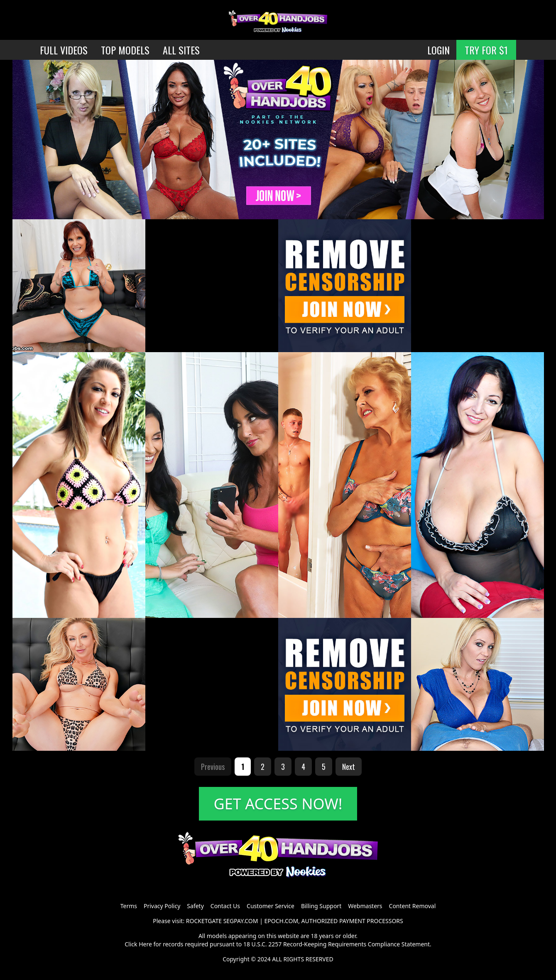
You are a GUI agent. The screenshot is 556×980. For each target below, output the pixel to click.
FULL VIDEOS (64, 50)
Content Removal (413, 906)
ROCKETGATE (204, 921)
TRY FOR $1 (486, 50)
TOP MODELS (125, 50)
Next (349, 767)
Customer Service (271, 906)
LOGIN (438, 50)
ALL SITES (181, 50)
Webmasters (365, 906)
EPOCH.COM (282, 921)
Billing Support (321, 906)
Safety (195, 906)
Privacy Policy (162, 906)
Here (145, 944)
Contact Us (225, 906)
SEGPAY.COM (241, 921)
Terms (129, 906)
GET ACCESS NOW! (278, 804)
